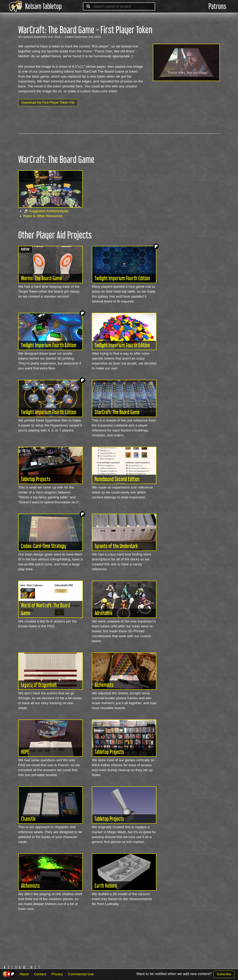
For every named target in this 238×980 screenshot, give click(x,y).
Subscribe (224, 974)
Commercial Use (81, 974)
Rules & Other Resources (43, 216)
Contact (40, 974)
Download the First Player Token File (48, 103)
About (24, 974)
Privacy (57, 974)
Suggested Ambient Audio (49, 211)
